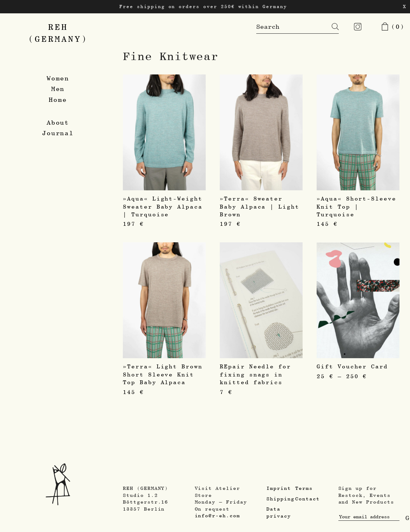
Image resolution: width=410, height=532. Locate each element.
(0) (393, 27)
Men (58, 89)
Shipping (280, 499)
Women (58, 78)
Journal (58, 133)
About (58, 122)
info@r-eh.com (217, 515)
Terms (304, 488)
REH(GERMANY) (58, 33)
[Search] (330, 27)
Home (58, 100)
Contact (307, 499)
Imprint (279, 488)
